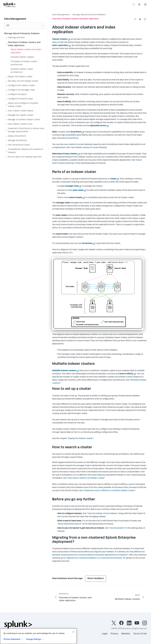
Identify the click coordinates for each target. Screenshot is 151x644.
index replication (60, 46)
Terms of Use (140, 634)
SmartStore (76, 132)
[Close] (73, 632)
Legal (105, 634)
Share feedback (96, 579)
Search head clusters (67, 154)
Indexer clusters (60, 39)
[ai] (140, 19)
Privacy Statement (12, 639)
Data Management (61, 15)
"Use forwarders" (117, 528)
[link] (135, 19)
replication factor (98, 126)
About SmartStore (70, 138)
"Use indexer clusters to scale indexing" (89, 148)
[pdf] (145, 19)
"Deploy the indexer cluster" (81, 439)
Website (126, 634)
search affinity (126, 374)
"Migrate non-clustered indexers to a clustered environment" (94, 558)
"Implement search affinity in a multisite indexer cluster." (109, 491)
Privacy (114, 634)
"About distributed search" (70, 524)
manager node (72, 186)
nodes (113, 179)
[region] (38, 636)
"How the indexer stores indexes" (102, 514)
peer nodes (78, 190)
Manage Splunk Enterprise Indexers (89, 15)
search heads (76, 198)
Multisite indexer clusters (64, 371)
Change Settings (34, 639)
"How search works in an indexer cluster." (86, 478)
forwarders (87, 244)
